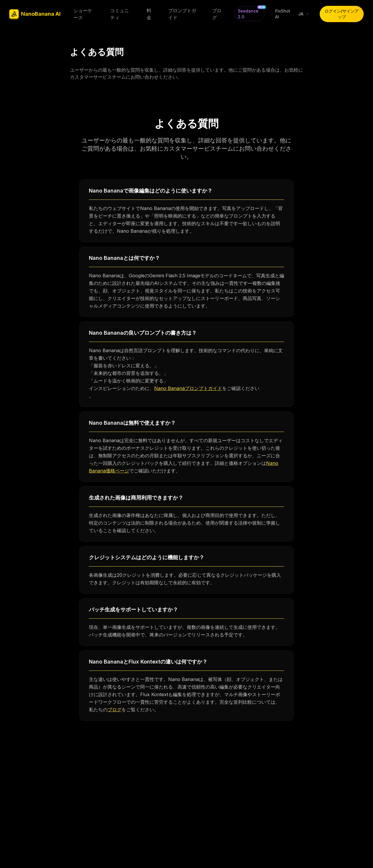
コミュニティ (119, 14)
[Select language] (304, 14)
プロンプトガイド (182, 14)
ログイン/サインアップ (342, 14)
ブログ (217, 14)
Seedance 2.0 (251, 13)
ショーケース (83, 14)
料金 (149, 14)
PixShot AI (283, 14)
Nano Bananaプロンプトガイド (188, 388)
